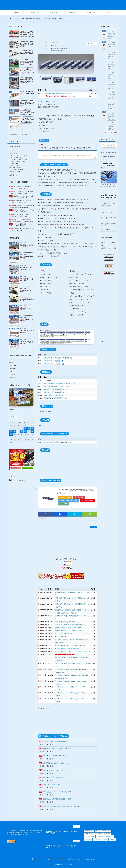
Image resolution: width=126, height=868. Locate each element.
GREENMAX (13, 369)
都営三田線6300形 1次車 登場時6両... (27, 257)
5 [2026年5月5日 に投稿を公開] (15, 431)
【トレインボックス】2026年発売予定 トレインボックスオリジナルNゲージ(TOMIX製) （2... (27, 112)
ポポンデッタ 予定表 (15, 172)
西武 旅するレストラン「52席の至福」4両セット (70, 645)
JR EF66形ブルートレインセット (54, 395)
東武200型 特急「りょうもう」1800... (27, 280)
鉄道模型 (60, 49)
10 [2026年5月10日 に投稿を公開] (32, 431)
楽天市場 (57, 96)
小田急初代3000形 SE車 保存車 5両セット (70, 631)
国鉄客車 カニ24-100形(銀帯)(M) (54, 389)
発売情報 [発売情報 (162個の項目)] (110, 837)
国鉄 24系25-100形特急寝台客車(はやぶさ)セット (60, 93)
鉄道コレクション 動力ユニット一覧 (108, 224)
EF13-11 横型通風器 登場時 (64, 634)
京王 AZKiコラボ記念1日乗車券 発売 (54, 777)
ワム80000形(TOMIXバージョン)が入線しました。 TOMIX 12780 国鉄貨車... (61, 832)
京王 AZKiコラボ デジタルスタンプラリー (55, 756)
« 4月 (11, 443)
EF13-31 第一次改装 (61, 637)
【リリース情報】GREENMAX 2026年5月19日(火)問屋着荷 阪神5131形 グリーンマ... (26, 62)
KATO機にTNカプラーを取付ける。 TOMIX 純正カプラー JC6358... (62, 847)
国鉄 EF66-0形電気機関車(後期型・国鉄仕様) (58, 383)
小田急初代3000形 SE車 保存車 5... (26, 309)
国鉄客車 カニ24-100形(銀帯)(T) (54, 392)
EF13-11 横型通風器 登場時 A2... (27, 300)
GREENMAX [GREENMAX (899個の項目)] (90, 837)
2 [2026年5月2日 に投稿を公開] (29, 428)
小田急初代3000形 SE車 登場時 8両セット (70, 628)
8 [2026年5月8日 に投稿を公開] (25, 431)
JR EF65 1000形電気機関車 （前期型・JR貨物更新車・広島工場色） (72, 657)
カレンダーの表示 (111, 132)
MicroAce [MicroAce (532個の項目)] (98, 834)
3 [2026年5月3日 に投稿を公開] (32, 428)
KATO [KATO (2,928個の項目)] (88, 839)
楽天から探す (79, 497)
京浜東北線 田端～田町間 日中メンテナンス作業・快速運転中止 (62, 806)
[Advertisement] (67, 6)
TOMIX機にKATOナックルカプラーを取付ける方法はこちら (108, 186)
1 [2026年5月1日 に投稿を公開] (25, 428)
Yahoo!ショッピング (68, 96)
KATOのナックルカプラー (108, 213)
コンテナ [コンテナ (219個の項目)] (100, 837)
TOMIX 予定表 (15, 164)
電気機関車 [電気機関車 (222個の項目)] (89, 831)
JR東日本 (54, 51)
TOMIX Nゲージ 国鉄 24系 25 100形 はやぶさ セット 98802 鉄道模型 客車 (67, 155)
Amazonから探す (65, 497)
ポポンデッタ (13, 378)
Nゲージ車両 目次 (106, 229)
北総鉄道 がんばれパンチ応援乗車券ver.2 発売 (57, 749)
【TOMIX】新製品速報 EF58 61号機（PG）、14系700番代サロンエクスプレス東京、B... (27, 80)
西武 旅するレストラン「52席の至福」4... (26, 269)
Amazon (49, 96)
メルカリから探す (88, 501)
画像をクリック (21, 399)
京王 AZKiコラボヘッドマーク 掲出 (53, 770)
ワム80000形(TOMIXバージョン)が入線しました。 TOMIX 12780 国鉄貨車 (27, 52)
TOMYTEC (12, 375)
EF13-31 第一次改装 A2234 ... (26, 291)
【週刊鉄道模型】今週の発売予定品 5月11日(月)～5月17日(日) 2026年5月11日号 (27, 44)
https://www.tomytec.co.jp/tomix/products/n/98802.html (55, 442)
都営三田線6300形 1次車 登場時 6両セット (68, 648)
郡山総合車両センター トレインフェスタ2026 (57, 792)
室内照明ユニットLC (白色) (54, 364)
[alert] (22, 480)
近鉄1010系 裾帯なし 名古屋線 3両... (27, 343)
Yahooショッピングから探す (69, 501)
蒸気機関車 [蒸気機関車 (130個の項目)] (106, 831)
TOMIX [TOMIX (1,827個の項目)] (88, 834)
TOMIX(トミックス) (51, 102)
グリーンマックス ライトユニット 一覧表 (108, 218)
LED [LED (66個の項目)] (98, 831)
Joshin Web (63, 504)
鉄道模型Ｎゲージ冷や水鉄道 (108, 248)
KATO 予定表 (13, 154)
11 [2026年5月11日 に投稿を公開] (11, 434)
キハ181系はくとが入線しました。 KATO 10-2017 (27, 92)
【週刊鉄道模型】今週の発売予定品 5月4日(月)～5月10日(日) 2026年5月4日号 (27, 103)
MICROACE (13, 366)
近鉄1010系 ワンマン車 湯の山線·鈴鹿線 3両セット (71, 625)
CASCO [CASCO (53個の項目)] (107, 834)
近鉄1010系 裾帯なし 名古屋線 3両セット (68, 622)
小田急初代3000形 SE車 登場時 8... (26, 320)
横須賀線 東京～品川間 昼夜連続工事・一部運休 (57, 799)
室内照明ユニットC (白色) (54, 361)
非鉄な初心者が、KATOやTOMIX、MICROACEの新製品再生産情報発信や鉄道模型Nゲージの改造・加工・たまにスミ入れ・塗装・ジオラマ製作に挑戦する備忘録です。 (25, 833)
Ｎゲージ (67, 49)
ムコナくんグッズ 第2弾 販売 (51, 785)
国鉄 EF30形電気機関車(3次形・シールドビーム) (59, 386)
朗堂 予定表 (13, 175)
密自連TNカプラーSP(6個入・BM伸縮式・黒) (58, 358)
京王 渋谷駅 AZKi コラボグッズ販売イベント (56, 763)
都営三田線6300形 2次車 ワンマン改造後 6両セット (72, 651)
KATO (11, 360)
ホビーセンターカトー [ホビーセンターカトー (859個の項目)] (101, 839)
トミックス (75, 49)
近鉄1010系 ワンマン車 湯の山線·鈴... (27, 331)
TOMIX (54, 46)
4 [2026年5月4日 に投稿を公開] (11, 431)
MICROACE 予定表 (15, 166)
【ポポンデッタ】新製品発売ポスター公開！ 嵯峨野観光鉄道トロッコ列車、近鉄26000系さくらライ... (27, 35)
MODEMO (12, 372)
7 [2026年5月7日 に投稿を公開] (22, 431)
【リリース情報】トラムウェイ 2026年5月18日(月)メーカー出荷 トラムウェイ (27, 72)
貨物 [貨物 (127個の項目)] (112, 839)
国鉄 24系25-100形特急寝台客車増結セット (57, 398)
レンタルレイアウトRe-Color (108, 242)
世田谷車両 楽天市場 (109, 156)
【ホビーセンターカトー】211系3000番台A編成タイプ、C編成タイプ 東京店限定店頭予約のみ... (27, 121)
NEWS (61, 51)
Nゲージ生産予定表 (15, 147)
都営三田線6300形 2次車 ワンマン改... (27, 246)
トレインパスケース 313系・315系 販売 (55, 741)
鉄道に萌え (104, 245)
